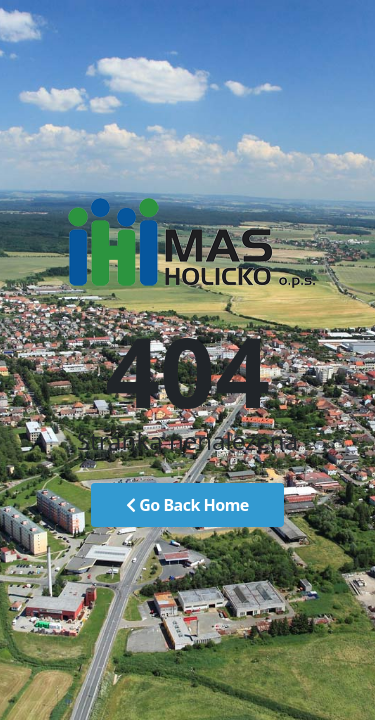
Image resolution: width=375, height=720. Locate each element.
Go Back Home (187, 505)
